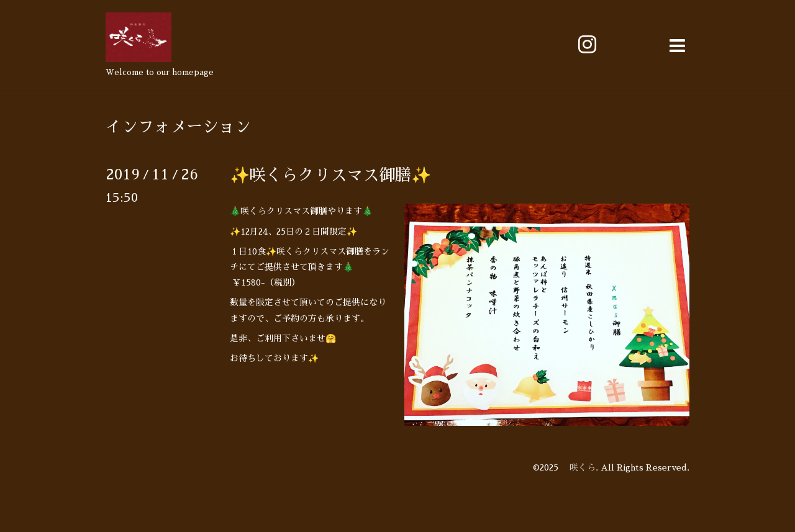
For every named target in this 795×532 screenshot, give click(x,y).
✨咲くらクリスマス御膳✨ (330, 175)
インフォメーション (178, 127)
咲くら (578, 467)
